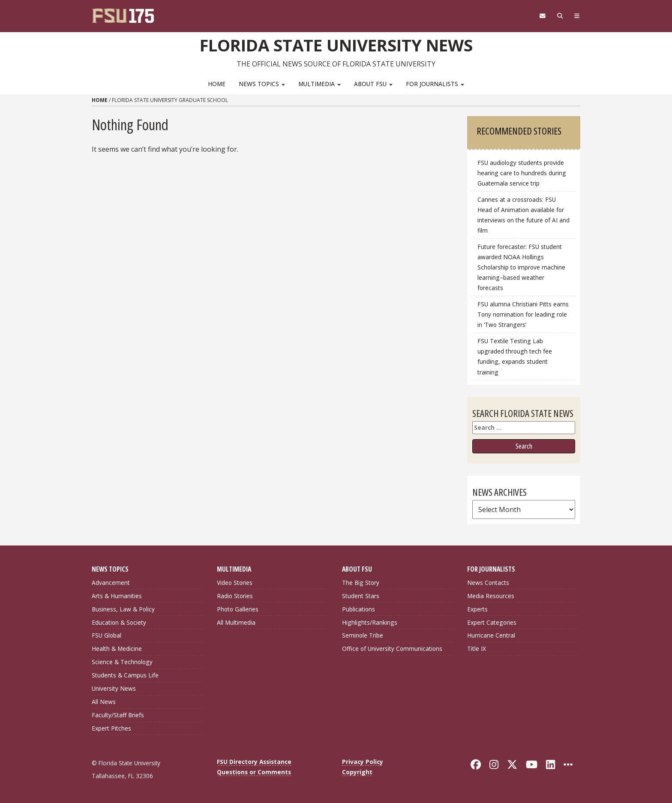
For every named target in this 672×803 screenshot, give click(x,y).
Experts (477, 609)
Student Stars (361, 596)
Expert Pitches (111, 728)
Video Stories (235, 583)
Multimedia (319, 84)
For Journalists (435, 84)
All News (104, 702)
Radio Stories (235, 596)
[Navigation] (577, 16)
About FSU (373, 84)
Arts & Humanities (117, 596)
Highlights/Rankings (370, 622)
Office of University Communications (392, 649)
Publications (358, 609)
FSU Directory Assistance (254, 762)
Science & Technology (122, 662)
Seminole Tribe (363, 635)
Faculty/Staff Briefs (118, 715)
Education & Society (119, 622)
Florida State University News (336, 45)
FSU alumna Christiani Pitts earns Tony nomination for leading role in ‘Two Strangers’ (523, 314)
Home (217, 84)
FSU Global (106, 635)
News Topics (262, 84)
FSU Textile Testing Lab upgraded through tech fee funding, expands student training (515, 356)
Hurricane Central (491, 635)
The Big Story (361, 583)
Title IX (477, 649)
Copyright (357, 772)
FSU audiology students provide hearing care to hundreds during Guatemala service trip (522, 173)
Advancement (111, 583)
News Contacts (488, 583)
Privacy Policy (363, 762)
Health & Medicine (117, 649)
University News (114, 688)
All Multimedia (236, 622)
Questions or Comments (254, 772)
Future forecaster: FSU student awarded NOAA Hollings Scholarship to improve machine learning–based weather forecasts (521, 267)
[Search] (560, 16)
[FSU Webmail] (542, 16)
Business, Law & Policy (123, 609)
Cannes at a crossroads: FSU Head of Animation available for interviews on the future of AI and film (523, 215)
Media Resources (491, 596)
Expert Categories (492, 622)
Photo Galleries (238, 609)
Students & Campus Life (125, 675)
